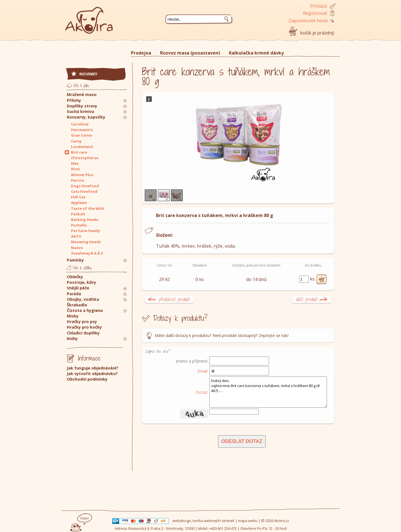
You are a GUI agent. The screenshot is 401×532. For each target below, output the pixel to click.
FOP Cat (78, 197)
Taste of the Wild (87, 208)
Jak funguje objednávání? (93, 368)
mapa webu (248, 521)
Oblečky (75, 277)
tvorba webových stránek (214, 521)
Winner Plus (82, 175)
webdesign (182, 521)
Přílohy (74, 100)
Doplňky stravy (82, 106)
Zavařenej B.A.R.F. (88, 253)
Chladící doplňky (83, 333)
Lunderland (82, 147)
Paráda (74, 294)
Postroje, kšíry (81, 282)
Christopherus (85, 158)
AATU (76, 236)
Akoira (89, 17)
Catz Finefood (84, 191)
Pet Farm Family (85, 231)
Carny (76, 141)
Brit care (79, 152)
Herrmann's (82, 130)
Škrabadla (77, 305)
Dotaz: (202, 392)
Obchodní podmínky (87, 379)
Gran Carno (82, 135)
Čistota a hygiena (85, 310)
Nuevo (77, 248)
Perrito (78, 180)
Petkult (78, 214)
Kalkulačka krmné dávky (256, 53)
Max (75, 163)
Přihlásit (319, 6)
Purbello (79, 225)
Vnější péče (78, 288)
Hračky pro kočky (84, 327)
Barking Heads (85, 220)
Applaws (79, 203)
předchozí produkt (174, 299)
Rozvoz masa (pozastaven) (190, 53)
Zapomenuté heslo (308, 21)
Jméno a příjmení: (192, 361)
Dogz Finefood (85, 186)
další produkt (307, 299)
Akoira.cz (282, 521)
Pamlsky (75, 260)
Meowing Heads (86, 242)
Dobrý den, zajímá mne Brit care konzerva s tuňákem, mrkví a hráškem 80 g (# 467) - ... (268, 392)
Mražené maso (82, 94)
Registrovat (315, 13)
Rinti (75, 169)
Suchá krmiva (80, 111)
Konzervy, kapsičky (86, 117)
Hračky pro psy (82, 322)
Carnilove (80, 124)
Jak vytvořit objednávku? (92, 374)
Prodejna (141, 53)
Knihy (72, 338)
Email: (203, 371)
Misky (73, 316)
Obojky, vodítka (83, 299)
